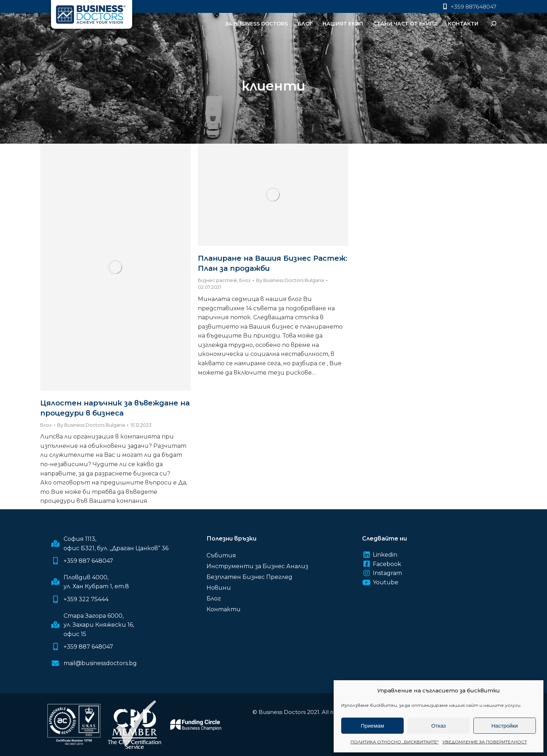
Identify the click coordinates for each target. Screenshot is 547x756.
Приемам (373, 726)
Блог (46, 425)
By (91, 425)
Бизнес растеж (217, 280)
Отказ (439, 726)
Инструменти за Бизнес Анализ (257, 566)
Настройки (505, 726)
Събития (221, 555)
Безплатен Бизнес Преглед (249, 577)
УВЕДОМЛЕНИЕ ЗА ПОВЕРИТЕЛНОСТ (485, 742)
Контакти (224, 609)
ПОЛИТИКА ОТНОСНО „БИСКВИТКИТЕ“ (395, 742)
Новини (219, 588)
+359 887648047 (469, 7)
